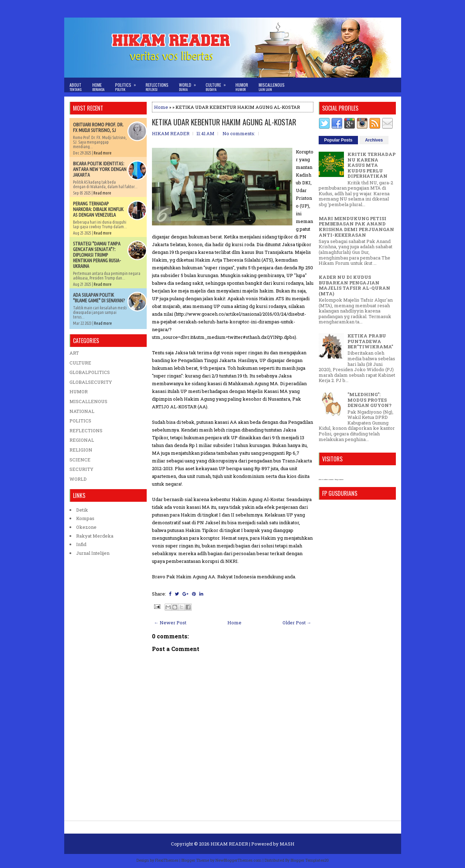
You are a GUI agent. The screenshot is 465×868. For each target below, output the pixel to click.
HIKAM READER (229, 844)
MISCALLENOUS (88, 401)
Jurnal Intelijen (93, 553)
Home (98, 87)
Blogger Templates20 (310, 860)
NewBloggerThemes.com (238, 860)
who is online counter (326, 479)
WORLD (78, 479)
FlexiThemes (167, 860)
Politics (128, 85)
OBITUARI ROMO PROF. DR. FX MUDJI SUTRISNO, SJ (98, 127)
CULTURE (80, 363)
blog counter (339, 479)
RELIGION (81, 450)
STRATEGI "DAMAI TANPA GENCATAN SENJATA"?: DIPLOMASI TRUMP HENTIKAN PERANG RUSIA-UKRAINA (97, 255)
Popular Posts (338, 140)
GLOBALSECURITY (91, 382)
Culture (218, 85)
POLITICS (80, 421)
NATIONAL (82, 411)
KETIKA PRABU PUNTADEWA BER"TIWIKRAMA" (370, 341)
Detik (82, 510)
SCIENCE (80, 460)
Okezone (86, 527)
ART (74, 353)
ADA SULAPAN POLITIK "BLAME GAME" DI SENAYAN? (99, 298)
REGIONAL (82, 440)
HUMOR (79, 392)
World (190, 85)
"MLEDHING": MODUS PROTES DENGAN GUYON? (370, 400)
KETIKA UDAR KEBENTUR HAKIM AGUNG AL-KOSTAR (224, 122)
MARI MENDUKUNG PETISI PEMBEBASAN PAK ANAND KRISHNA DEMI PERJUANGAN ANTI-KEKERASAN (356, 227)
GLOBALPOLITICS (90, 372)
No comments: (239, 133)
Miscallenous (272, 87)
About (76, 87)
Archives (374, 140)
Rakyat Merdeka (95, 536)
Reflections (157, 87)
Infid (81, 544)
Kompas (85, 518)
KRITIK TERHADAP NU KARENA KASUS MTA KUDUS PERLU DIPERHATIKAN (371, 165)
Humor (242, 87)
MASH (287, 844)
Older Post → (297, 623)
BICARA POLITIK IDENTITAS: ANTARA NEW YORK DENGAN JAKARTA (100, 169)
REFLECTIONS (86, 430)
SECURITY (81, 469)
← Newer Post (170, 623)
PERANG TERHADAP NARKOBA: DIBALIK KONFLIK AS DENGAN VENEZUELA (98, 209)
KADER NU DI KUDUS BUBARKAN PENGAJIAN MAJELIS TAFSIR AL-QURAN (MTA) (354, 285)
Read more (103, 153)
